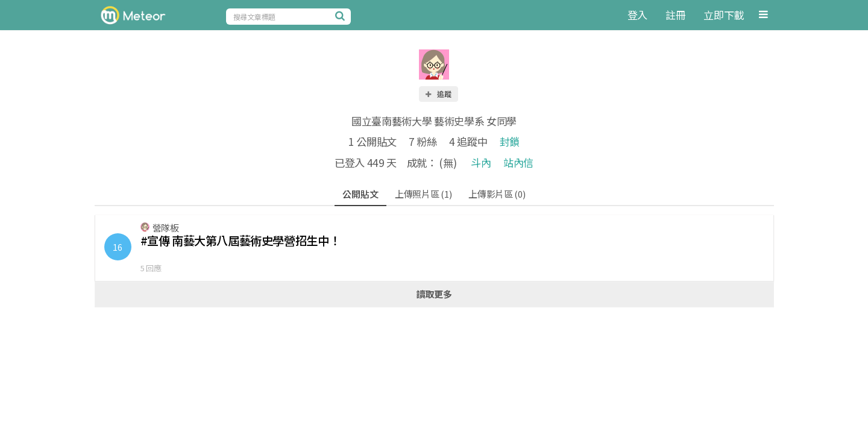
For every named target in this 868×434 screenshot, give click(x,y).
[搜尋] (342, 16)
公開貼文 (360, 194)
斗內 (481, 162)
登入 (637, 15)
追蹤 (438, 94)
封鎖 (510, 141)
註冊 (675, 15)
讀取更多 (434, 294)
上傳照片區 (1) (423, 194)
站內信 (518, 162)
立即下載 (724, 15)
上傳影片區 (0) (497, 194)
